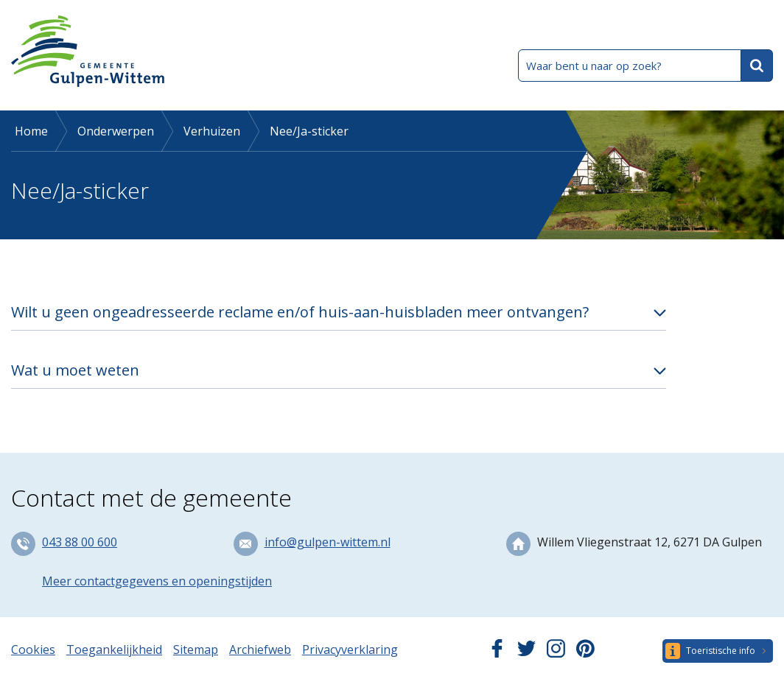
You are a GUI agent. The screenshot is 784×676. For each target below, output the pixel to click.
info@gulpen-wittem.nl (328, 542)
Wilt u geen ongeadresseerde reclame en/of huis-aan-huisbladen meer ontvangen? (300, 312)
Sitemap (196, 649)
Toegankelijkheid (114, 649)
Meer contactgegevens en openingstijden (157, 581)
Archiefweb (260, 649)
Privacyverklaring (350, 649)
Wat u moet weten (75, 370)
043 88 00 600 (80, 542)
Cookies (33, 649)
